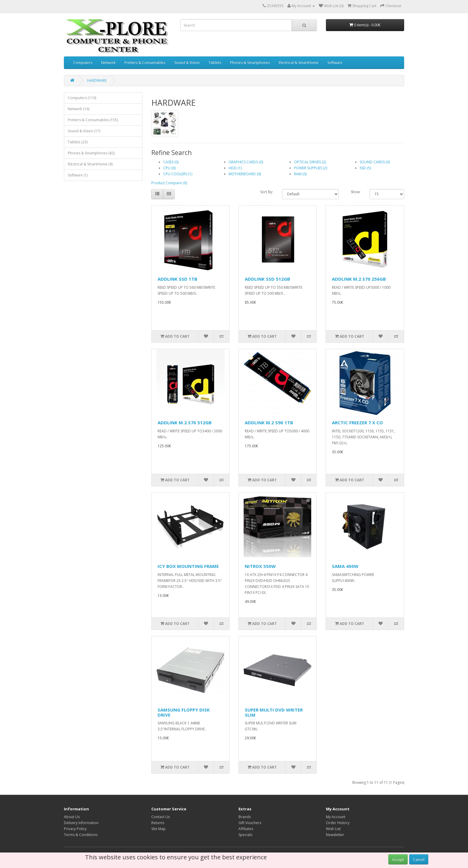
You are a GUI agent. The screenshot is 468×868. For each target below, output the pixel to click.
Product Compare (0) (169, 183)
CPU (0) (169, 168)
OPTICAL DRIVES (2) (310, 162)
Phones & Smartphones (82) (91, 153)
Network (108, 63)
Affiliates (246, 829)
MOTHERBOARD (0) (245, 174)
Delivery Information (81, 823)
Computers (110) (82, 98)
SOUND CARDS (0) (375, 162)
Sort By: (267, 192)
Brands (245, 817)
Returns (158, 823)
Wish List (333, 829)
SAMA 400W (345, 566)
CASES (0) (171, 162)
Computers (83, 63)
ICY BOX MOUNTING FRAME (188, 566)
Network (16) (78, 109)
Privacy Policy (75, 829)
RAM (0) (300, 174)
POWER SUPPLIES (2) (311, 168)
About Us (72, 817)
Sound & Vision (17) (84, 131)
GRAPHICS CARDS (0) (246, 162)
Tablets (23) (78, 142)
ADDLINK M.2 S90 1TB (269, 423)
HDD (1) (235, 168)
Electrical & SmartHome (299, 63)
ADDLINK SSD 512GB (267, 279)
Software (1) (78, 175)
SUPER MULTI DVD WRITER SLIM (274, 712)
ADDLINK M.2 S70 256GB (359, 279)
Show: (356, 192)
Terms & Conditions (81, 835)
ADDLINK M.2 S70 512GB (185, 423)
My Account (336, 817)
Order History (338, 823)
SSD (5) (365, 168)
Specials (245, 835)
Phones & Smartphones (250, 63)
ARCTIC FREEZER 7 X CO (357, 423)
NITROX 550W (260, 566)
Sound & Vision (187, 63)
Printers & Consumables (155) (93, 120)
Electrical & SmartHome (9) (90, 164)
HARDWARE (97, 80)
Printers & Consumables (145, 63)
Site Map (158, 829)
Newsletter (335, 835)
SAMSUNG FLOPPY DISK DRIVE (184, 712)
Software (335, 63)
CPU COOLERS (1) (178, 174)
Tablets (215, 63)
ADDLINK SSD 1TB (177, 279)
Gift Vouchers (250, 823)
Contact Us (161, 817)
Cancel (419, 859)
